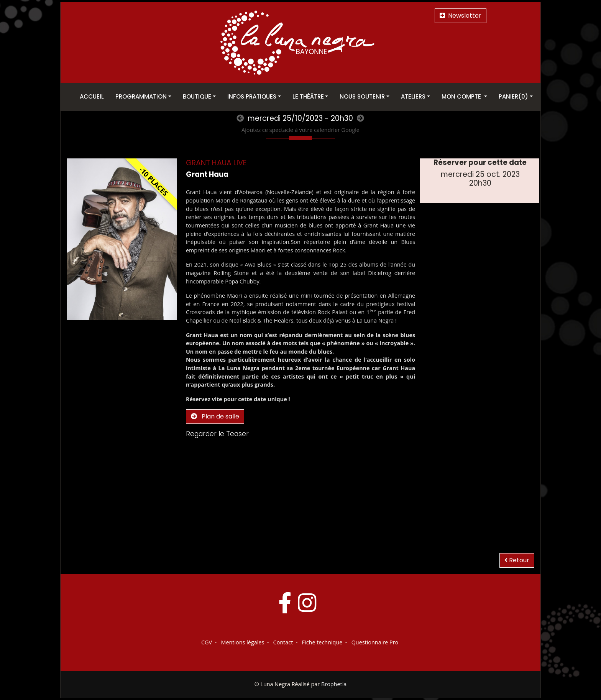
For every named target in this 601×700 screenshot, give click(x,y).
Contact (283, 642)
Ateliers (413, 96)
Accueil (92, 96)
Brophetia (334, 684)
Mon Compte (462, 96)
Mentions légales (242, 642)
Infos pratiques (252, 96)
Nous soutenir (362, 96)
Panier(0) (513, 96)
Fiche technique (322, 642)
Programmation (141, 96)
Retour (517, 560)
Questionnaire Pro (375, 642)
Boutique (197, 96)
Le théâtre (308, 96)
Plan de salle (215, 416)
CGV (207, 642)
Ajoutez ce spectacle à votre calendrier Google (300, 130)
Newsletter (461, 16)
